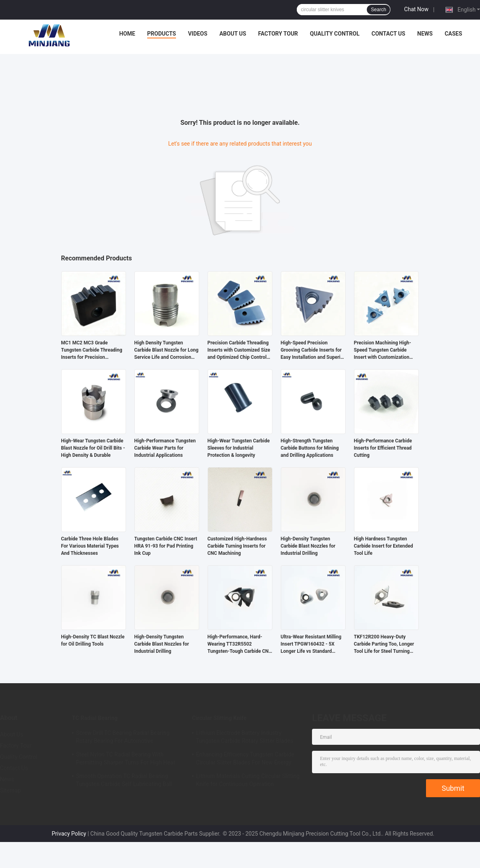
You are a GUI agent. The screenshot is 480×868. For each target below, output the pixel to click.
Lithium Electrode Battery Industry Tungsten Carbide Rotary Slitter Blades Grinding (245, 738)
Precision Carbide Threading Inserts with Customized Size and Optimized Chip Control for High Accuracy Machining (239, 350)
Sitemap (10, 790)
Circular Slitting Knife (219, 718)
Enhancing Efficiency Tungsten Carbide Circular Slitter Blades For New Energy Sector (245, 760)
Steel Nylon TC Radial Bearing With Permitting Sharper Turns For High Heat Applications (126, 760)
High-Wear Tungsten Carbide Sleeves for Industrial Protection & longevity (239, 448)
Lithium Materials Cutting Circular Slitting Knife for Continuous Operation (248, 780)
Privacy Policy (69, 834)
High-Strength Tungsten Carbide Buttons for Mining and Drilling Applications (310, 448)
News (425, 34)
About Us (233, 34)
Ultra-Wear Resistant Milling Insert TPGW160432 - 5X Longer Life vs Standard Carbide (311, 644)
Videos (198, 34)
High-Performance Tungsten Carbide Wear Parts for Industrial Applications (165, 448)
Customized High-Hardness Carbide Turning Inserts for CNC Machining (237, 546)
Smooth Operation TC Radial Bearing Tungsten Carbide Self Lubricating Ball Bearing (124, 781)
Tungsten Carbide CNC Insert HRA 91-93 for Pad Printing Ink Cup (166, 546)
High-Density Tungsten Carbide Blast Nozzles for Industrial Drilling (308, 546)
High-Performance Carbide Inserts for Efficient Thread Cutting (383, 448)
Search (378, 10)
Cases (454, 34)
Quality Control (335, 34)
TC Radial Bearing (95, 718)
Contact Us (388, 34)
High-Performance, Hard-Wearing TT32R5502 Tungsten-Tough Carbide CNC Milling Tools (240, 644)
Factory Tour (278, 34)
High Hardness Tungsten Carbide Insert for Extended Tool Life (384, 546)
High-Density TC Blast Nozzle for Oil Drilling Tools (93, 640)
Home (127, 34)
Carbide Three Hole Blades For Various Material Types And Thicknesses (90, 546)
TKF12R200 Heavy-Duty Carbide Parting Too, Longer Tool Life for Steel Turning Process (384, 644)
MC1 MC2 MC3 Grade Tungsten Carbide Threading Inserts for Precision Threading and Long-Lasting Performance (92, 350)
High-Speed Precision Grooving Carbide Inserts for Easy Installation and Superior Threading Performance (313, 350)
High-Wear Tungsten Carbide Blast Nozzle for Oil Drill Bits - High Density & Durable (93, 448)
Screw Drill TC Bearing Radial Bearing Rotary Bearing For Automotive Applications (123, 738)
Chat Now (416, 9)
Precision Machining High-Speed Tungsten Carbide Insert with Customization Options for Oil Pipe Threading (383, 350)
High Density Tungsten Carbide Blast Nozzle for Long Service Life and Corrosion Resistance (167, 350)
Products (162, 34)
